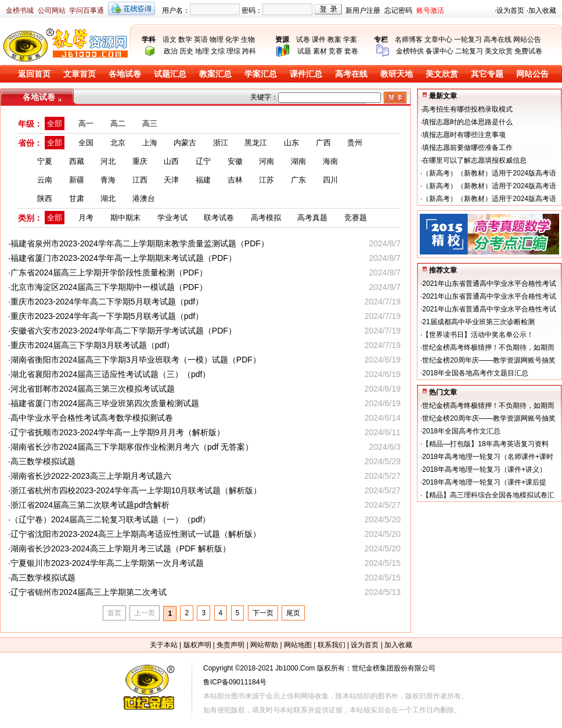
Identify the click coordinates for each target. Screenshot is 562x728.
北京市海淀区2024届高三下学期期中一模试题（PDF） (109, 287)
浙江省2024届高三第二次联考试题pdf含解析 (90, 505)
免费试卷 (528, 51)
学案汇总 (261, 74)
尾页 (293, 613)
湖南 (298, 161)
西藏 (77, 161)
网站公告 (527, 40)
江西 (140, 180)
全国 (86, 143)
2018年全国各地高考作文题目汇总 (475, 373)
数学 (185, 40)
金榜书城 (20, 10)
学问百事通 (87, 10)
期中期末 (125, 218)
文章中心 (438, 40)
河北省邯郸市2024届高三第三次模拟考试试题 (93, 389)
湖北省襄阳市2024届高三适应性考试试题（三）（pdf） (111, 374)
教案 (334, 40)
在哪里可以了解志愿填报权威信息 (474, 160)
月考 (86, 218)
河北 (108, 161)
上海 (150, 143)
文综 (218, 51)
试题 (304, 51)
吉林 (235, 180)
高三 (150, 123)
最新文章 (443, 96)
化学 (232, 40)
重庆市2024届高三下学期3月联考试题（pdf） (92, 345)
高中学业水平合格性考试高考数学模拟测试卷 (92, 418)
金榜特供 (410, 51)
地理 (202, 51)
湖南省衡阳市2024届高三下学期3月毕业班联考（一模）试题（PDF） (136, 360)
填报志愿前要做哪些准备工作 (467, 148)
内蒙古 (185, 143)
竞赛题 (356, 218)
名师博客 (409, 40)
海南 (330, 161)
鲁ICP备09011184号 (235, 682)
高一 (86, 123)
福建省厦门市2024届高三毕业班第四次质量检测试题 (105, 403)
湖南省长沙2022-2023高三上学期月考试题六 (91, 476)
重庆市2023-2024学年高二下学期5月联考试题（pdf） (107, 302)
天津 (171, 180)
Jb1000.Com (295, 668)
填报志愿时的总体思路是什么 (467, 122)
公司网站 (52, 10)
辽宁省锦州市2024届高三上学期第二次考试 (89, 592)
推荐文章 (443, 270)
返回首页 (34, 74)
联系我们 (332, 645)
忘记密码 (398, 10)
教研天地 (397, 74)
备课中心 (439, 51)
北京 (118, 143)
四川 (330, 180)
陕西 (45, 198)
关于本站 (164, 645)
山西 (171, 161)
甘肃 (77, 198)
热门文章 (443, 392)
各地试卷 (125, 74)
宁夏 (45, 161)
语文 (170, 40)
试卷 (303, 40)
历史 (186, 51)
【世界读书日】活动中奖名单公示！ (478, 335)
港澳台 (144, 198)
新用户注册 (363, 10)
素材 (320, 51)
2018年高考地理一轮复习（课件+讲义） (484, 469)
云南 (45, 180)
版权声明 (197, 645)
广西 (323, 143)
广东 (298, 180)
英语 (201, 40)
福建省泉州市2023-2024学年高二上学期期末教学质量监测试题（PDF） (140, 243)
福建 (203, 180)
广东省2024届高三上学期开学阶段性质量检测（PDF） (109, 272)
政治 (171, 51)
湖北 (108, 198)
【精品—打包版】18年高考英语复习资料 (485, 444)
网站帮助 (264, 645)
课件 (319, 40)
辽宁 (203, 161)
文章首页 (80, 74)
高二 (118, 123)
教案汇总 (215, 74)
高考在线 (498, 40)
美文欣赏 (499, 51)
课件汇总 (306, 74)
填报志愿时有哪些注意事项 (464, 135)
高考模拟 (266, 218)
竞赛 (336, 51)
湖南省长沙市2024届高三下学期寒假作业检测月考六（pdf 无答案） (132, 447)
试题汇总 (170, 74)
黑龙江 (256, 143)
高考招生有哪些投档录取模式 (467, 109)
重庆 (140, 161)
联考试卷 (219, 218)
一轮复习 (468, 40)
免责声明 (230, 645)
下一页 (263, 613)
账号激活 (430, 10)
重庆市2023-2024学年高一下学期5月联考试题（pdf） (107, 316)
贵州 (355, 143)
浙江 (221, 143)
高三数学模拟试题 (43, 461)
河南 (266, 161)
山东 (291, 143)
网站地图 (298, 645)
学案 (350, 40)
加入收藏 (542, 10)
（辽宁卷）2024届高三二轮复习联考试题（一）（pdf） (111, 519)
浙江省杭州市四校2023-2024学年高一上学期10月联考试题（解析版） (136, 490)
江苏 (266, 180)
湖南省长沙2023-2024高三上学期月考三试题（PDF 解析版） (120, 548)
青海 (108, 180)
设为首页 (510, 10)
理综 (233, 51)
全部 (55, 123)
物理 (217, 40)
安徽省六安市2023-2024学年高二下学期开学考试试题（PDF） (123, 331)
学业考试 (172, 218)
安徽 (235, 161)
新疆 (77, 180)
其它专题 (487, 74)
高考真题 (312, 218)
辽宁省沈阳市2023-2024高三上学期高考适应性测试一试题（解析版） (136, 534)
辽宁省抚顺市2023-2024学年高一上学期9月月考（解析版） (118, 432)
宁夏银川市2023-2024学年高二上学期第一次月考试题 (107, 563)
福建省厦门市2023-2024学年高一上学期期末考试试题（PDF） (123, 258)
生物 (248, 40)
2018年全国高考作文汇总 (461, 431)
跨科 (249, 51)
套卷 (351, 51)
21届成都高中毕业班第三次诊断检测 (478, 322)
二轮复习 (469, 51)
